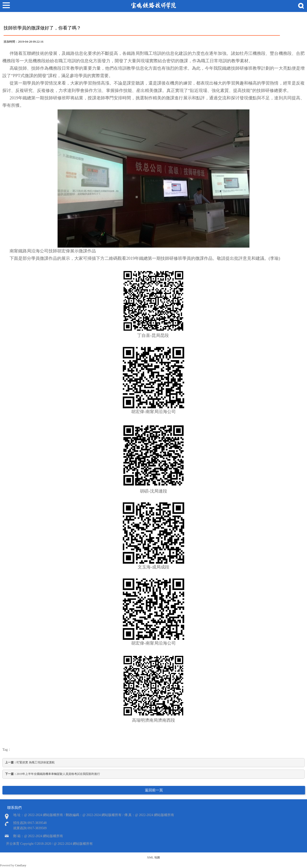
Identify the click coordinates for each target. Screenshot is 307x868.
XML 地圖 (153, 857)
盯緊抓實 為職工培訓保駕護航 (30, 762)
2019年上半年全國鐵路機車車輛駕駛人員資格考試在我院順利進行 (53, 774)
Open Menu (6, 6)
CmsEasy (21, 865)
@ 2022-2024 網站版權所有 (73, 844)
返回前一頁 (154, 790)
